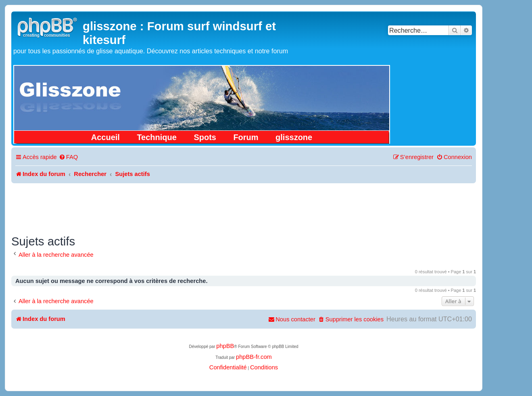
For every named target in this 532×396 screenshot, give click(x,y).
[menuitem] (68, 157)
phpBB (225, 346)
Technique (157, 137)
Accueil (105, 137)
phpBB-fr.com (254, 357)
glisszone (294, 137)
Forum (246, 137)
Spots (205, 137)
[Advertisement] (244, 205)
